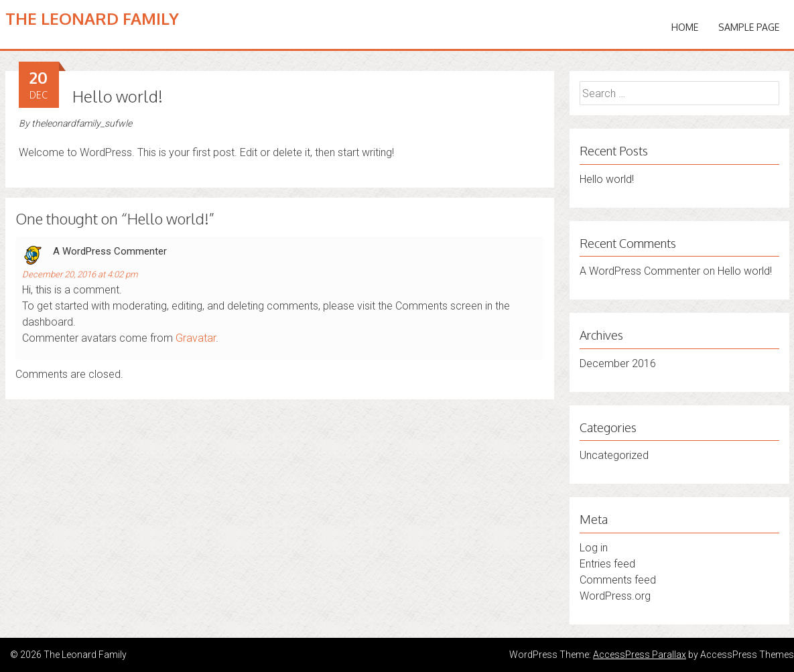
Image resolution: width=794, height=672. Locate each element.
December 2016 (618, 363)
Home (685, 27)
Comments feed (618, 580)
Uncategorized (614, 455)
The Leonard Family (92, 18)
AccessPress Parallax (640, 655)
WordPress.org (615, 596)
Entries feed (607, 564)
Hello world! (607, 179)
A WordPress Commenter (110, 251)
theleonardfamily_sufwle (82, 123)
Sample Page (749, 27)
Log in (594, 548)
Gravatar (196, 338)
